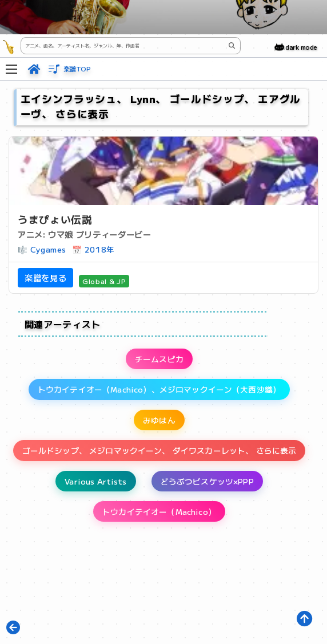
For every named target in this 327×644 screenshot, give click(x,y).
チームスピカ (159, 359)
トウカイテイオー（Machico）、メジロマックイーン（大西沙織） (159, 389)
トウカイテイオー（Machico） (159, 511)
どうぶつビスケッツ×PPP (207, 481)
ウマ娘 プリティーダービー (99, 234)
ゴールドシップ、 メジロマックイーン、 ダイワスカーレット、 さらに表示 (159, 450)
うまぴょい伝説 (55, 219)
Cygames (48, 249)
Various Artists (95, 481)
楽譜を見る (45, 277)
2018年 (100, 249)
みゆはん (159, 420)
